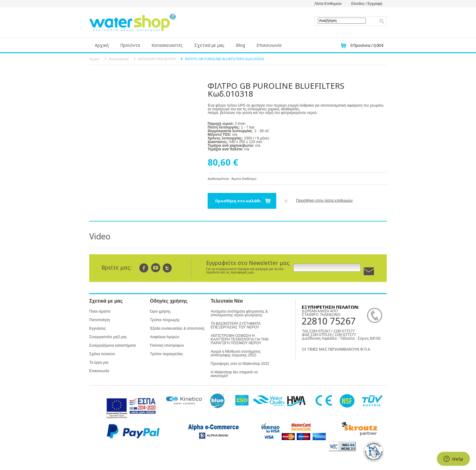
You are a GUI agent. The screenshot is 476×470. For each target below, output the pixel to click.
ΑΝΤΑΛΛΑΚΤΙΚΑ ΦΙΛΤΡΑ (157, 59)
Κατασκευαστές (167, 45)
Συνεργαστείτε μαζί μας (108, 337)
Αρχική (102, 45)
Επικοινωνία (269, 45)
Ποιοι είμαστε (100, 311)
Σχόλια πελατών (102, 354)
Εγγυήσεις (97, 328)
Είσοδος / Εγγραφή (367, 4)
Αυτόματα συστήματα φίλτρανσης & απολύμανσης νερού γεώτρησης (239, 313)
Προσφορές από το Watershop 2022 (240, 364)
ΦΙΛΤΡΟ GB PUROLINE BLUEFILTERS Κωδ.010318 (225, 59)
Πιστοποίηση (100, 320)
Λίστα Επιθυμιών (328, 4)
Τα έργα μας (99, 362)
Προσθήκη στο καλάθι (238, 201)
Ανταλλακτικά (119, 59)
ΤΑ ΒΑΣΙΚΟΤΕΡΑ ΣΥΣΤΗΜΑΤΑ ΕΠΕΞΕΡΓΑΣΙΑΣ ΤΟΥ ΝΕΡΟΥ (236, 325)
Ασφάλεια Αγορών (165, 337)
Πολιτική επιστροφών (167, 345)
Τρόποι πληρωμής (165, 320)
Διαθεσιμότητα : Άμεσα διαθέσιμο (232, 179)
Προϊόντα (130, 45)
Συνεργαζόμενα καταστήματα (112, 345)
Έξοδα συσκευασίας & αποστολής (177, 328)
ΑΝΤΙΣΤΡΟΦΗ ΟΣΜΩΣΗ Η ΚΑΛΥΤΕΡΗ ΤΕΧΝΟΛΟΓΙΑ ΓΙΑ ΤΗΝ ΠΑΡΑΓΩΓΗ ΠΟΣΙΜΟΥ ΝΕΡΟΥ (240, 339)
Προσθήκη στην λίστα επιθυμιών (324, 200)
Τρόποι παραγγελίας (167, 354)
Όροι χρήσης (160, 311)
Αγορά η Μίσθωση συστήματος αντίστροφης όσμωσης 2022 (236, 353)
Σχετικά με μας (209, 45)
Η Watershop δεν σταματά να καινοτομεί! (234, 374)
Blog (240, 45)
